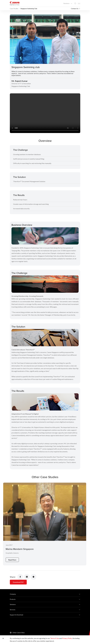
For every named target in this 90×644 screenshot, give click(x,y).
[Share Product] (33, 577)
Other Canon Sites (19, 633)
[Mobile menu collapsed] (79, 4)
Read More (12, 560)
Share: (13, 577)
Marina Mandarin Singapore (20, 549)
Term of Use (55, 638)
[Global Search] (75, 3)
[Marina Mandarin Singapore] (45, 524)
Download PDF (18, 582)
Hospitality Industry (12, 553)
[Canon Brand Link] (15, 3)
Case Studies (14, 9)
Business (67, 3)
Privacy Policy (67, 638)
